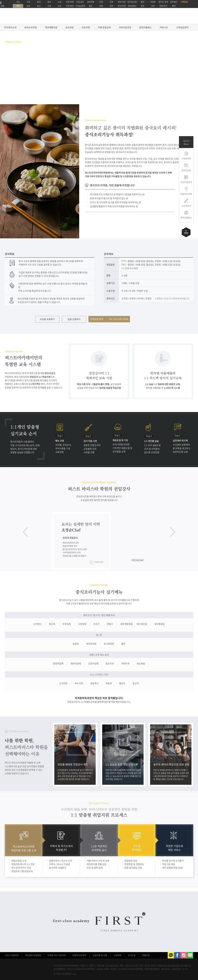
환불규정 (146, 955)
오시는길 (132, 955)
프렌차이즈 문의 (79, 955)
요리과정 (69, 27)
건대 (101, 2)
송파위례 (91, 2)
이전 (25, 532)
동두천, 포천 (163, 2)
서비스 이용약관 (12, 955)
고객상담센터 (182, 27)
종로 (49, 2)
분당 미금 (122, 2)
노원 (60, 2)
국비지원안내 (186, 182)
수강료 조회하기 (47, 319)
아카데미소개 (10, 27)
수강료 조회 (15, 80)
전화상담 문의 (109, 319)
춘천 (143, 2)
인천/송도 (80, 2)
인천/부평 (70, 2)
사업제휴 (118, 955)
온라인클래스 (186, 218)
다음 (173, 532)
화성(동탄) (132, 6)
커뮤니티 (164, 27)
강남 (18, 2)
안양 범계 (70, 6)
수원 (49, 6)
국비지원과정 (125, 27)
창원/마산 (163, 6)
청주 (143, 6)
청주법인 (174, 2)
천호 (111, 2)
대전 (101, 6)
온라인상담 (186, 170)
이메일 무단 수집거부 (57, 955)
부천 (18, 6)
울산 (91, 6)
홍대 (39, 2)
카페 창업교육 (104, 27)
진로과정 (86, 27)
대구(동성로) (132, 2)
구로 (28, 2)
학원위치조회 (186, 194)
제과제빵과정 (51, 27)
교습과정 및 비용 (100, 955)
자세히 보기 (99, 562)
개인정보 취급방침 (33, 955)
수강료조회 (186, 158)
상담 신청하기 (74, 319)
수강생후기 (186, 206)
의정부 (153, 2)
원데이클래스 (145, 27)
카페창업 (184, 2)
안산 (60, 6)
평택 (174, 6)
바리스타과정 (31, 27)
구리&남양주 (80, 6)
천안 (153, 6)
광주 (111, 6)
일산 (39, 6)
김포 (28, 6)
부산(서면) (122, 6)
